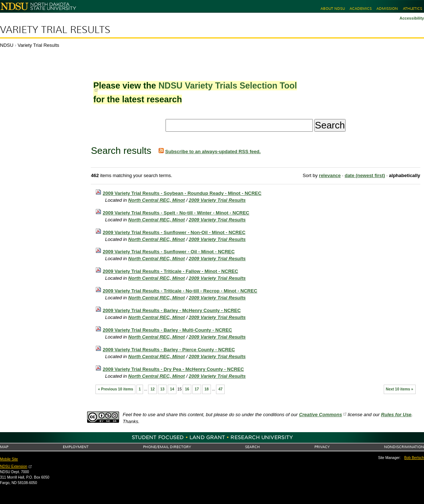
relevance (330, 175)
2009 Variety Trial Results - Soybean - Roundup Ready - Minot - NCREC (182, 193)
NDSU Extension (14, 466)
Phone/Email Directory (167, 447)
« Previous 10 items (116, 389)
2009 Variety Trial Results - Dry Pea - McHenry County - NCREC (173, 369)
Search (252, 447)
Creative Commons (321, 415)
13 (162, 389)
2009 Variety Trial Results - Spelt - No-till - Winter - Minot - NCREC (176, 213)
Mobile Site (9, 459)
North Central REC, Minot (156, 200)
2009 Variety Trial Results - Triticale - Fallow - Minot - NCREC (170, 271)
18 (207, 389)
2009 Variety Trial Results (217, 200)
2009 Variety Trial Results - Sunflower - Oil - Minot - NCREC (169, 252)
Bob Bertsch (414, 458)
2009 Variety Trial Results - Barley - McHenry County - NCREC (172, 310)
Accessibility (412, 18)
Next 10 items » (400, 389)
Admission (387, 9)
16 (187, 389)
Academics (361, 9)
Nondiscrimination (404, 447)
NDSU (7, 45)
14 (172, 389)
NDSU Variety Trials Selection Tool (228, 86)
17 (197, 389)
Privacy (322, 447)
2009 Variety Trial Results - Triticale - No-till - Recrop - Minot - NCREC (180, 291)
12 (153, 389)
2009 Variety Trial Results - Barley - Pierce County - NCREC (169, 350)
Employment (76, 447)
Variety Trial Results (55, 30)
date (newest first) (365, 175)
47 (221, 389)
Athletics (413, 9)
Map (4, 447)
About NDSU (333, 9)
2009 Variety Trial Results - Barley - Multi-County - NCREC (167, 330)
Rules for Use (396, 415)
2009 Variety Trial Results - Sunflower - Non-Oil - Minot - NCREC (174, 232)
